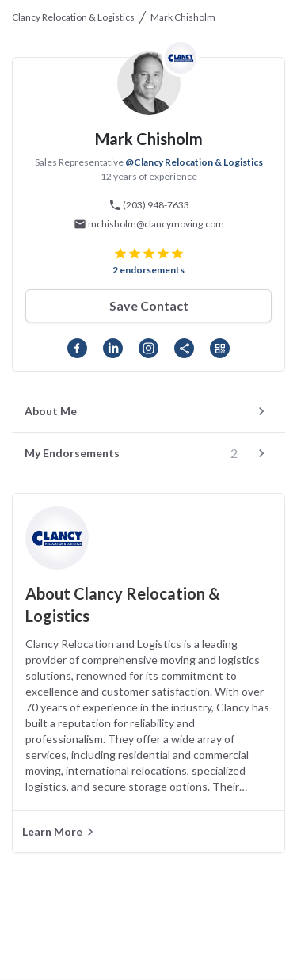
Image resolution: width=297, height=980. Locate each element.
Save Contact (149, 305)
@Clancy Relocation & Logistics (194, 162)
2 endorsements (148, 270)
